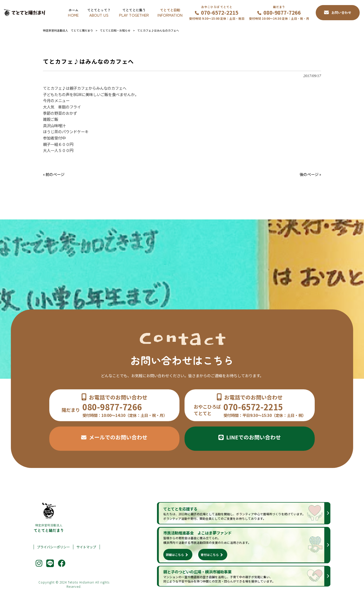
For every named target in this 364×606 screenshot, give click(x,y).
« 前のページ (54, 174)
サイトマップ (86, 547)
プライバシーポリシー (53, 547)
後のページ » (310, 174)
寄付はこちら (210, 555)
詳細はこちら (175, 555)
